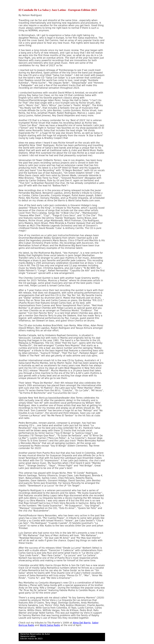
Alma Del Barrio (82, 623)
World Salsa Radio (50, 625)
